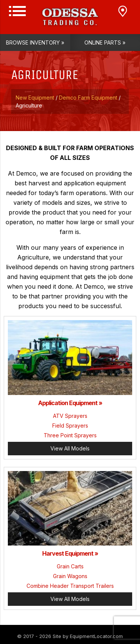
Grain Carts (70, 566)
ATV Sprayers (70, 416)
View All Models (70, 448)
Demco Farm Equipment (88, 98)
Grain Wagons (70, 576)
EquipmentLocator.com (96, 636)
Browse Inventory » (35, 42)
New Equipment (35, 98)
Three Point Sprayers (70, 435)
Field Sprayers (70, 426)
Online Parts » (105, 42)
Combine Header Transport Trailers (70, 586)
